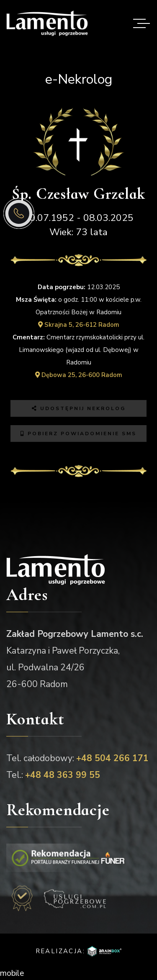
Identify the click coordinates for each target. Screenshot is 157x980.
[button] (134, 920)
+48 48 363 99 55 (63, 775)
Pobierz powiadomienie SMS (78, 434)
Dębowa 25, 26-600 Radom (79, 375)
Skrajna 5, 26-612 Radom (79, 325)
